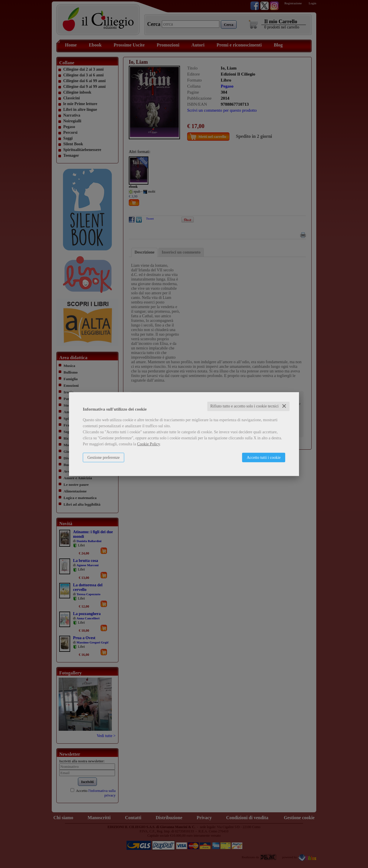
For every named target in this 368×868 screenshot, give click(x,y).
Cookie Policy (148, 444)
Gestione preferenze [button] (103, 458)
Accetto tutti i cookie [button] (264, 458)
